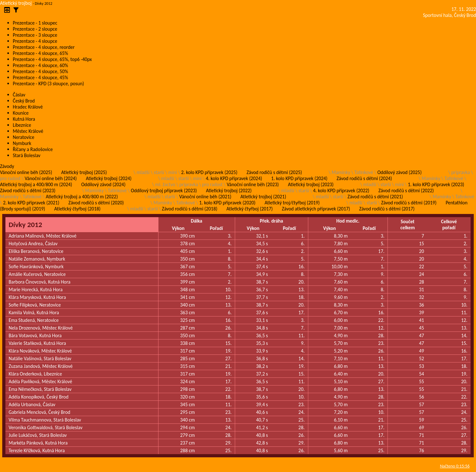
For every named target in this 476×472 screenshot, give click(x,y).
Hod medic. (348, 221)
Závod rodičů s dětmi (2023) (28, 190)
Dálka (196, 221)
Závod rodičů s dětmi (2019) (409, 203)
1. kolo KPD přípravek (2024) (299, 178)
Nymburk (22, 143)
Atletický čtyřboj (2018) (77, 209)
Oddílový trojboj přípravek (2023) (164, 190)
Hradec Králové (28, 107)
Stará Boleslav (27, 155)
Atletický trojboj (16, 3)
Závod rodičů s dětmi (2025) (274, 172)
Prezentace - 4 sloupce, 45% (40, 77)
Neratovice (23, 137)
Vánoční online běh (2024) (51, 178)
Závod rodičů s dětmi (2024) (364, 178)
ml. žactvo (165, 184)
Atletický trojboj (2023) (311, 184)
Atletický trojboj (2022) (229, 190)
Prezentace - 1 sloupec (35, 23)
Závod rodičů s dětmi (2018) (190, 209)
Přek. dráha (271, 221)
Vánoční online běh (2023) (253, 184)
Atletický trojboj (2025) (84, 172)
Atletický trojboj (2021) (263, 197)
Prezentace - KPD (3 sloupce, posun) (48, 84)
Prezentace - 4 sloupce (35, 41)
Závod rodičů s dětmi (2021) (375, 197)
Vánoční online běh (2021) (205, 197)
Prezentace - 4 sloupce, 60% (40, 65)
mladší (143, 172)
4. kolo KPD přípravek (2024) (234, 178)
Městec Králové (28, 131)
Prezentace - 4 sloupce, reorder (44, 47)
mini (173, 172)
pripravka (461, 172)
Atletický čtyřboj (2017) (250, 209)
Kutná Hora (24, 119)
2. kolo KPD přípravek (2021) (31, 203)
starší (159, 172)
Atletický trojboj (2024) (109, 178)
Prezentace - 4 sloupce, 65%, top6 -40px (52, 59)
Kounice (21, 113)
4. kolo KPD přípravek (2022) (341, 190)
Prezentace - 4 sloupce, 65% (40, 53)
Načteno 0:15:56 (455, 466)
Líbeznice (22, 125)
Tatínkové (364, 172)
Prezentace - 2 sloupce (35, 29)
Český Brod (24, 101)
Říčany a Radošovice (33, 149)
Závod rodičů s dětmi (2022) (406, 190)
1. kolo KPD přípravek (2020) (227, 203)
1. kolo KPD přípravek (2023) (436, 184)
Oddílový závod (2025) (399, 172)
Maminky (341, 172)
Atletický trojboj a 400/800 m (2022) (82, 197)
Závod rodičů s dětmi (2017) (387, 209)
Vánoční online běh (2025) (26, 172)
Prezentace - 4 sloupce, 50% (40, 71)
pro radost (10, 178)
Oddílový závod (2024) (103, 184)
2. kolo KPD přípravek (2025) (209, 172)
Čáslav (19, 95)
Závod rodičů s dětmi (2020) (96, 203)
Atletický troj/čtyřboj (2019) (292, 203)
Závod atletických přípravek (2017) (316, 209)
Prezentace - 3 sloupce (35, 35)
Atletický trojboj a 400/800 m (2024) (36, 184)
